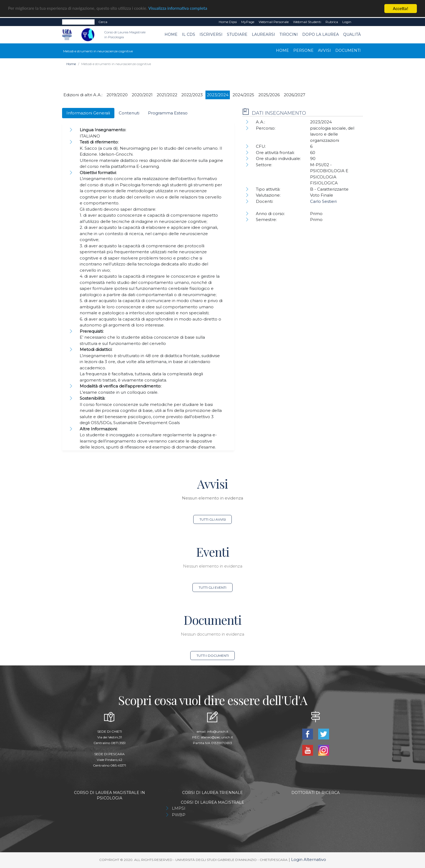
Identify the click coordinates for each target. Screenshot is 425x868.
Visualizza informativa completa (179, 9)
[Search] (78, 22)
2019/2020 (117, 95)
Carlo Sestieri (323, 201)
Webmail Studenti (307, 22)
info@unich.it (218, 731)
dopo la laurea (321, 34)
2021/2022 (167, 95)
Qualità (352, 34)
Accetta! (401, 9)
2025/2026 (269, 95)
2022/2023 (192, 95)
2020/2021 (142, 95)
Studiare (237, 34)
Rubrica (332, 22)
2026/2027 (294, 95)
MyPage (248, 22)
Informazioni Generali (88, 113)
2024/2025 (243, 95)
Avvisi (324, 50)
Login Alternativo (309, 859)
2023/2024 (218, 95)
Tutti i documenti (213, 656)
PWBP (179, 815)
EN (358, 22)
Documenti (348, 50)
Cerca (103, 22)
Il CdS (189, 34)
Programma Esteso (168, 113)
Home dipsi (228, 22)
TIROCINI (289, 34)
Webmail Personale (274, 22)
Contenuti (129, 113)
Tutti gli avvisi (213, 519)
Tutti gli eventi (212, 587)
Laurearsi (263, 34)
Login (347, 22)
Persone (303, 50)
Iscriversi (211, 34)
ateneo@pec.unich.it (217, 737)
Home (171, 34)
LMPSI (179, 808)
